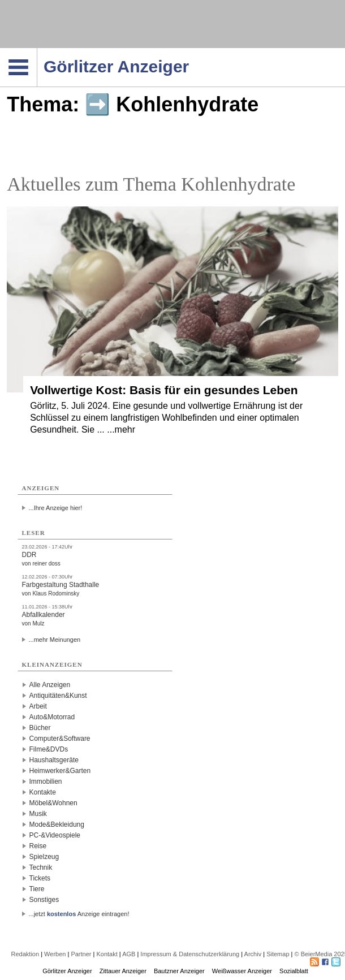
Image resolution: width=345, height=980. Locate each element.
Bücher (40, 728)
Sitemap (278, 954)
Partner (81, 954)
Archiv (253, 954)
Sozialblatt (294, 971)
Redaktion (25, 954)
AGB (129, 954)
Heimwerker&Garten (60, 771)
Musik (38, 814)
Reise (38, 846)
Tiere (37, 889)
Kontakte (43, 792)
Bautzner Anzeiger (179, 971)
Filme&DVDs (49, 749)
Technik (41, 867)
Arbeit (38, 706)
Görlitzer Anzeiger (67, 971)
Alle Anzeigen (50, 685)
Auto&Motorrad (52, 717)
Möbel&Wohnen (53, 803)
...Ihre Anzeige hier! (56, 508)
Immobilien (46, 782)
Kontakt (107, 954)
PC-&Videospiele (55, 835)
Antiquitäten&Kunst (58, 696)
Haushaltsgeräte (54, 760)
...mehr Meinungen (55, 640)
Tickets (40, 878)
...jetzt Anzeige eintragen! (79, 914)
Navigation (37, 51)
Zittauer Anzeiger (123, 971)
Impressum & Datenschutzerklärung (190, 954)
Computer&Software (60, 739)
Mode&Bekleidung (57, 824)
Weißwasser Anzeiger (242, 971)
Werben (55, 954)
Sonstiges (44, 900)
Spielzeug (44, 857)
